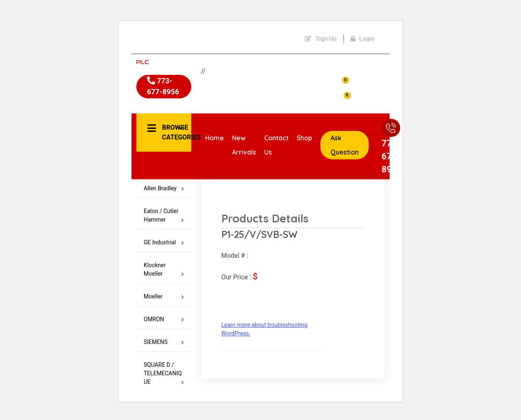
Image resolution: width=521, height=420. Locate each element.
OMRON (164, 324)
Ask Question (345, 148)
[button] (164, 133)
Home (215, 141)
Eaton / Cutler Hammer (164, 220)
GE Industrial (164, 247)
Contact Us (276, 148)
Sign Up (321, 39)
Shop (304, 141)
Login (362, 39)
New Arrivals (244, 148)
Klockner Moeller (164, 274)
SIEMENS (164, 347)
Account (361, 73)
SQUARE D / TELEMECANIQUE (164, 378)
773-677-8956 (161, 94)
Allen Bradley (164, 193)
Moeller (164, 301)
